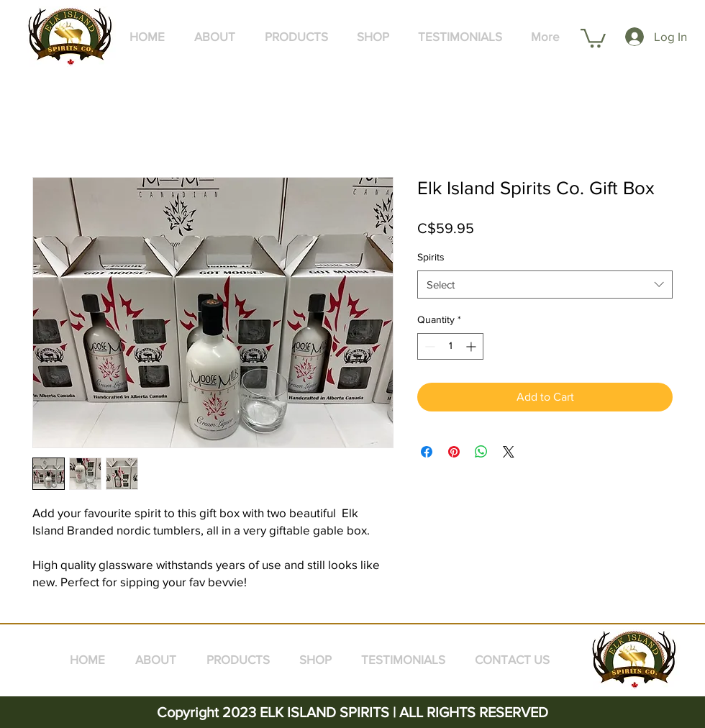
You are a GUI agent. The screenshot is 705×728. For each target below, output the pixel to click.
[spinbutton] (450, 346)
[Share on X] (509, 452)
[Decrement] (428, 346)
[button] (593, 37)
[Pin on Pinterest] (454, 452)
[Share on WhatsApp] (481, 452)
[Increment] (472, 346)
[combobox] (545, 285)
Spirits (431, 257)
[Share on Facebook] (427, 452)
